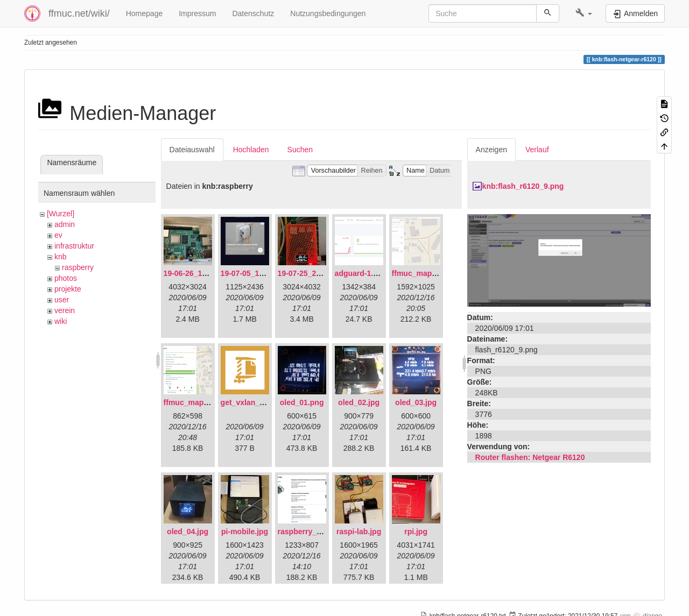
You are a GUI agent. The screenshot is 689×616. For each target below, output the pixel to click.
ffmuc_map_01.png (426, 273)
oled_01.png (302, 402)
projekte (68, 289)
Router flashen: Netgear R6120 (530, 457)
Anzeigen (491, 150)
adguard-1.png (361, 273)
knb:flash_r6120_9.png (523, 186)
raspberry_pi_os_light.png (325, 532)
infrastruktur (74, 246)
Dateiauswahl (192, 150)
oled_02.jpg (359, 402)
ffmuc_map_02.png (198, 402)
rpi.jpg (416, 532)
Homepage (145, 13)
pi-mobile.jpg (245, 532)
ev (58, 235)
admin (65, 224)
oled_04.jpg (188, 532)
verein (65, 310)
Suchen (300, 150)
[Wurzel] (61, 214)
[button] (584, 13)
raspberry (78, 267)
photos (66, 278)
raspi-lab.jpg (359, 532)
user (62, 300)
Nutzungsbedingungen (328, 13)
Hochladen (251, 150)
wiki (61, 321)
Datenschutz (253, 13)
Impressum (197, 13)
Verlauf (537, 150)
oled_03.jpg (416, 402)
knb (61, 257)
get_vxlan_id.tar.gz (254, 402)
